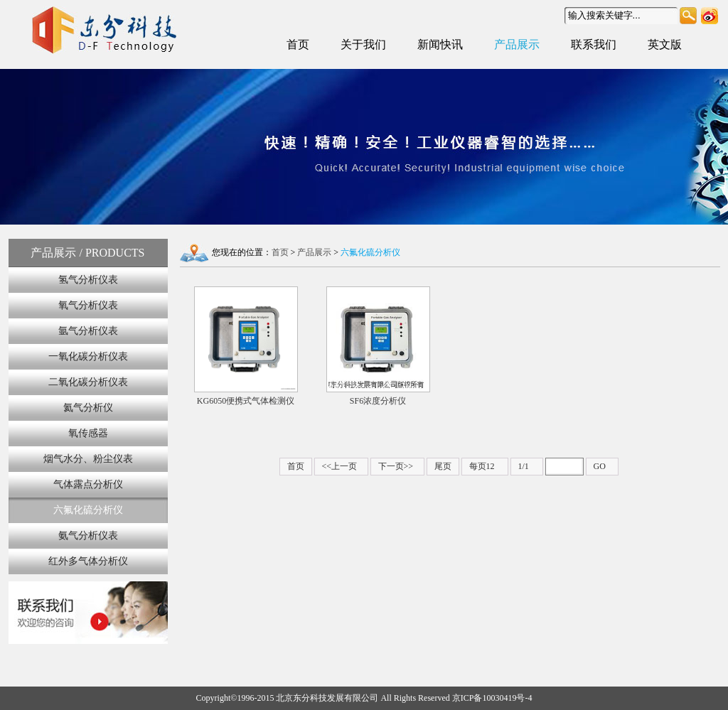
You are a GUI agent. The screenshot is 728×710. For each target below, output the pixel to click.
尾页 (443, 466)
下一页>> (396, 466)
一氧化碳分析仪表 (88, 356)
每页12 (482, 466)
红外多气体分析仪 (88, 561)
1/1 (524, 466)
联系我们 (594, 44)
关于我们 (363, 44)
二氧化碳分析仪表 (88, 382)
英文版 (665, 44)
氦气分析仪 (88, 408)
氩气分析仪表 (88, 331)
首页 (298, 44)
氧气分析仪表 (88, 305)
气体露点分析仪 (88, 484)
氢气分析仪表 (88, 280)
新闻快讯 (440, 44)
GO (600, 466)
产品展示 (517, 44)
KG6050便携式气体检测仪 (246, 346)
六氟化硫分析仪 (88, 510)
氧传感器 (88, 433)
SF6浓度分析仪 (378, 346)
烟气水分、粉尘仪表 (88, 459)
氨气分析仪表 (88, 536)
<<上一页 (340, 466)
